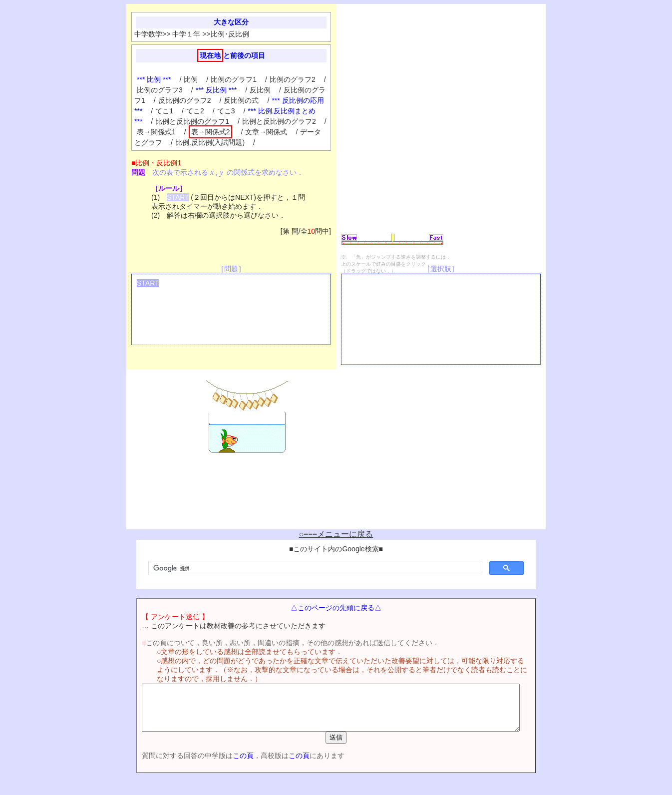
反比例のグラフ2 (185, 100)
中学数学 (148, 34)
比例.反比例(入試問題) (210, 142)
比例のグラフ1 (234, 79)
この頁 (226, 765)
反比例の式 (241, 100)
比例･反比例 (230, 34)
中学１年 (186, 34)
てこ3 (226, 111)
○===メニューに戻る (336, 534)
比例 (191, 79)
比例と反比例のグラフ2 (279, 121)
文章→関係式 (266, 132)
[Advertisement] (591, 159)
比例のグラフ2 (293, 79)
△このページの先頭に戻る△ (336, 608)
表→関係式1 (156, 132)
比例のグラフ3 (160, 90)
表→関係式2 (211, 132)
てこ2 (195, 111)
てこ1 (164, 111)
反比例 (260, 90)
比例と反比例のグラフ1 (192, 121)
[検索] (314, 568)
